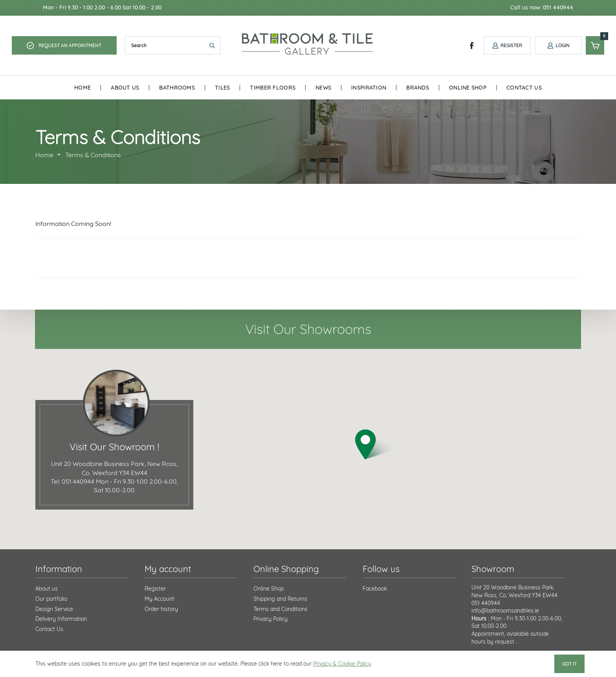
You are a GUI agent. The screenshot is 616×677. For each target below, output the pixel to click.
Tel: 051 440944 (72, 481)
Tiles (222, 88)
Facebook (375, 589)
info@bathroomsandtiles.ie (505, 611)
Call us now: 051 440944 (542, 7)
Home (82, 88)
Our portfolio (51, 599)
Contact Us (524, 88)
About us (47, 589)
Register (155, 589)
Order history (161, 609)
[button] (376, 445)
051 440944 (486, 603)
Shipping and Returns (280, 599)
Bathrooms (177, 88)
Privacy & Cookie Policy (342, 664)
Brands (418, 88)
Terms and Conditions (280, 609)
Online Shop (468, 88)
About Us (125, 88)
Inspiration (369, 88)
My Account (159, 599)
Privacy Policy (270, 619)
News (323, 88)
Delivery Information (61, 619)
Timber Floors (273, 88)
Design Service (54, 609)
